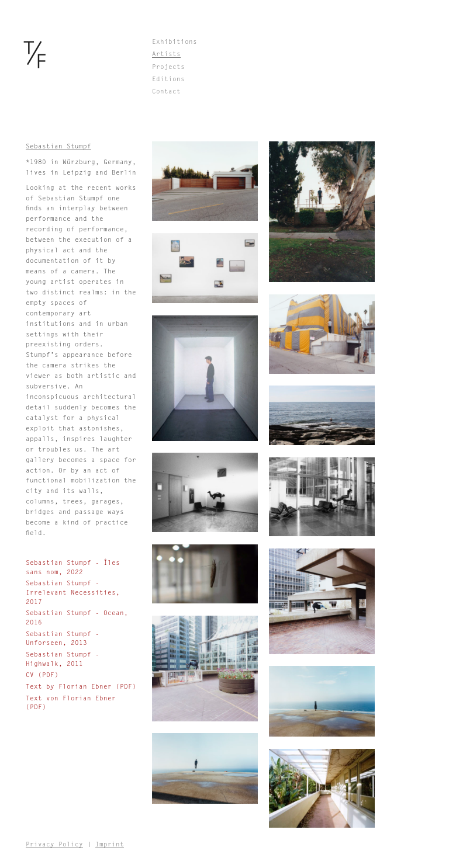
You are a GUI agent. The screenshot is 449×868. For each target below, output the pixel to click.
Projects (168, 67)
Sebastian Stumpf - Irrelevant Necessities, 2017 (73, 592)
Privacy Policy (54, 844)
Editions (168, 79)
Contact (166, 91)
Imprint (110, 844)
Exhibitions (175, 42)
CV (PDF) (42, 675)
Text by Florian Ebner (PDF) (81, 687)
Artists (166, 54)
